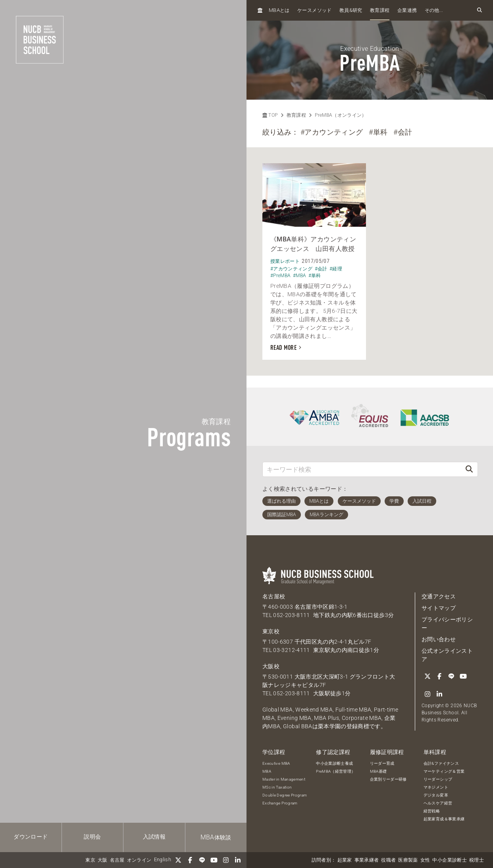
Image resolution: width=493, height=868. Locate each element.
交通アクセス (439, 596)
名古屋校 (274, 596)
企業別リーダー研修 (388, 779)
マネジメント (436, 787)
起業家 (345, 860)
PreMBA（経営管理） (336, 771)
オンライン (139, 860)
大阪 (103, 860)
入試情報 (154, 837)
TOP (270, 115)
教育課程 (380, 10)
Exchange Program (280, 803)
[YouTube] (214, 860)
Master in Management (284, 779)
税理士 (477, 860)
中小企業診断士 (449, 860)
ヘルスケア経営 (438, 803)
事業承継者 (367, 860)
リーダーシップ (438, 779)
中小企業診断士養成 (334, 763)
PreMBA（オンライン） (341, 115)
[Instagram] (226, 860)
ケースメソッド (314, 10)
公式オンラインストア (447, 655)
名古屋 (117, 860)
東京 (90, 860)
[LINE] (202, 860)
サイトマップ (439, 608)
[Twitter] (178, 860)
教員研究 (351, 10)
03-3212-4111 (291, 650)
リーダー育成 (382, 763)
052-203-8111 (291, 615)
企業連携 (407, 10)
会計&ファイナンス (441, 763)
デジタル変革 (436, 795)
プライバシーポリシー (447, 624)
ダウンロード (31, 837)
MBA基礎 (378, 771)
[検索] (469, 469)
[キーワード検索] (362, 469)
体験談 (216, 837)
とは (279, 10)
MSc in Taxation (277, 787)
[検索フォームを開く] (480, 10)
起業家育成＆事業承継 (444, 819)
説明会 (92, 837)
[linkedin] (238, 860)
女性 (425, 860)
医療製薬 (408, 860)
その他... (434, 10)
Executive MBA (276, 763)
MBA (267, 771)
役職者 (388, 860)
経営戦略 (432, 811)
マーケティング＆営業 (444, 771)
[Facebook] (190, 860)
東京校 (271, 631)
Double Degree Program (285, 795)
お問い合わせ (439, 639)
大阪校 (271, 666)
